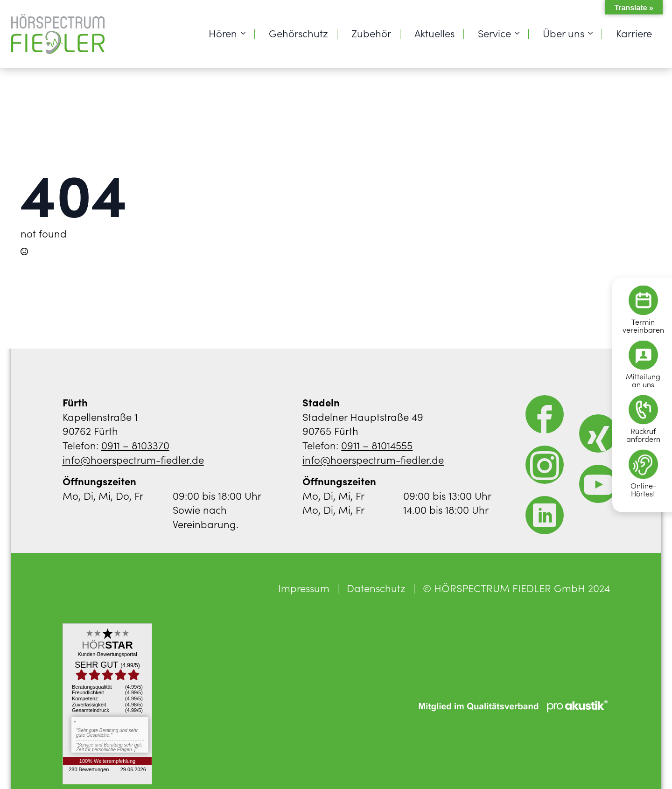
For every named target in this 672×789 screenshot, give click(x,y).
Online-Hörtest (643, 489)
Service (494, 33)
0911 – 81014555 (377, 445)
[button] (21, 768)
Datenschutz (376, 588)
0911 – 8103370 (135, 445)
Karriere (634, 33)
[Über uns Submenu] (593, 33)
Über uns (563, 33)
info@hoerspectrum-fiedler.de (133, 459)
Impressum (304, 588)
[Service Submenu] (520, 33)
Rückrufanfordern (643, 434)
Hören (223, 33)
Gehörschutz (298, 33)
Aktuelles (434, 33)
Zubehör (371, 33)
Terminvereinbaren (643, 325)
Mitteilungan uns (643, 380)
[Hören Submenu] (246, 33)
